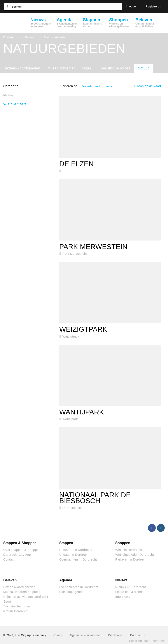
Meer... (8, 95)
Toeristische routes (115, 68)
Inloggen (132, 6)
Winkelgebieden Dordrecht (135, 555)
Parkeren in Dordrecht (131, 559)
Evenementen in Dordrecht (79, 587)
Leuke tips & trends (129, 592)
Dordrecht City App (17, 555)
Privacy (58, 635)
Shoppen (123, 543)
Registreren (154, 6)
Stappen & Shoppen (20, 543)
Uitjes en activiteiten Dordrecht (26, 597)
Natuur (143, 68)
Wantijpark (82, 412)
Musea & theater (61, 68)
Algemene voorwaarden (85, 635)
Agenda (66, 580)
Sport (7, 602)
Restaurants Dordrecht (76, 550)
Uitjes (87, 68)
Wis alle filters (15, 104)
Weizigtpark (83, 329)
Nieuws (121, 580)
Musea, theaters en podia (22, 592)
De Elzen (76, 164)
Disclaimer (115, 635)
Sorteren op (69, 86)
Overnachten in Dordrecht (78, 559)
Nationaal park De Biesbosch (95, 498)
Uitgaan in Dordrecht (74, 555)
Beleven (10, 580)
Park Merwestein (93, 247)
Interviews (123, 597)
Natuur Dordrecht (16, 611)
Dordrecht (138, 635)
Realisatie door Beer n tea (147, 641)
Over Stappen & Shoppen (22, 550)
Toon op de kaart (147, 86)
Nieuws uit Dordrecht (131, 587)
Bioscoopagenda (71, 592)
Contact (9, 559)
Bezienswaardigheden (22, 68)
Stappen (66, 543)
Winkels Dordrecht (129, 550)
